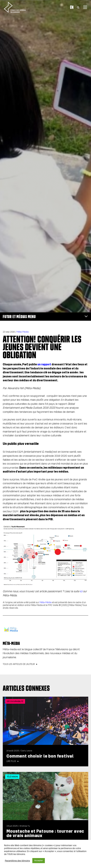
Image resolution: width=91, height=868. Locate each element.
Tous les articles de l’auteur (19, 664)
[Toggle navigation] (85, 7)
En (72, 7)
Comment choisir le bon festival (41, 756)
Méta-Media (23, 332)
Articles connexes (26, 688)
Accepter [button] (39, 861)
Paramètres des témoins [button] (17, 861)
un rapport (44, 364)
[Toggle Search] (78, 7)
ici (81, 591)
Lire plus (11, 761)
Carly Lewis (26, 751)
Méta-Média (45, 602)
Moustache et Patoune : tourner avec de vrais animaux (45, 833)
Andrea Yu (25, 826)
